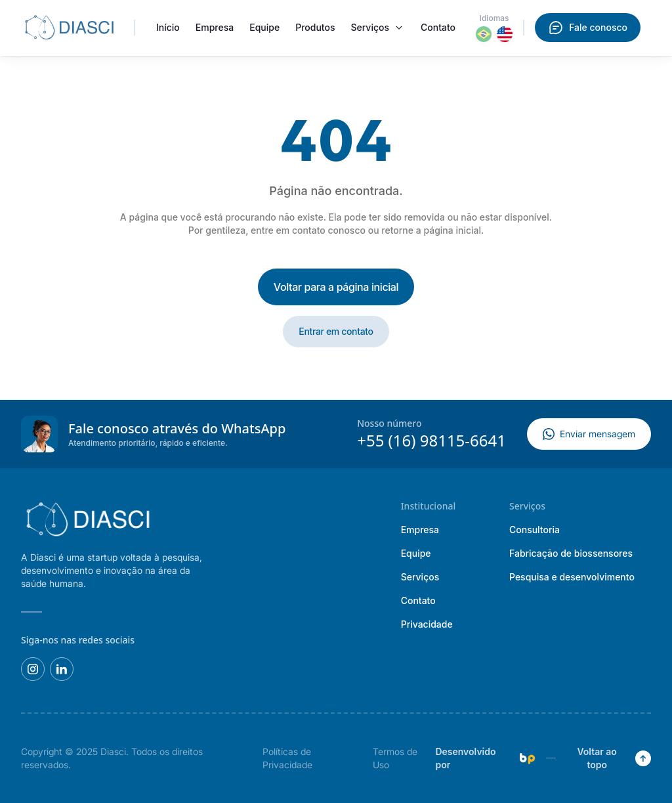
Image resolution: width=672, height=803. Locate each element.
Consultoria (535, 530)
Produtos (315, 27)
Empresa (215, 27)
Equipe (264, 27)
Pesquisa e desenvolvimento (572, 577)
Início (168, 27)
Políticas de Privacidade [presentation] (287, 758)
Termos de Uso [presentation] (395, 758)
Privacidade (427, 624)
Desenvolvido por (485, 758)
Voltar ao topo (614, 758)
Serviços (370, 27)
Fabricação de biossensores (571, 553)
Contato (438, 27)
